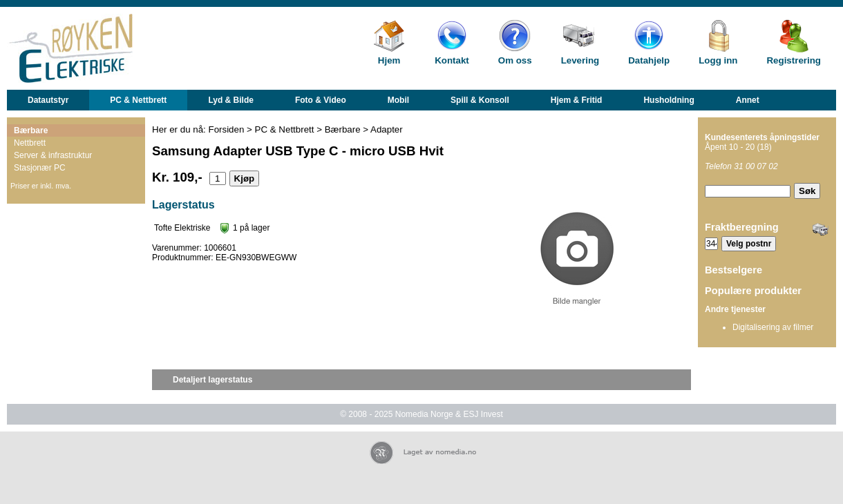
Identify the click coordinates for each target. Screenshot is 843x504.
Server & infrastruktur (53, 155)
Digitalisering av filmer (773, 327)
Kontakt (452, 60)
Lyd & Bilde (231, 100)
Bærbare (31, 130)
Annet (748, 100)
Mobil (398, 100)
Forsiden (227, 129)
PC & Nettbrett (138, 100)
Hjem (389, 60)
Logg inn (718, 60)
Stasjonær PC (40, 168)
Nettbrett (30, 143)
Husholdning (669, 100)
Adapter (387, 129)
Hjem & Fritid (577, 100)
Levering (580, 60)
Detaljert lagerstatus (212, 380)
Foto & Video (321, 100)
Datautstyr (48, 100)
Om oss (515, 60)
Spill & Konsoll (480, 100)
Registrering (794, 60)
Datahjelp (649, 60)
